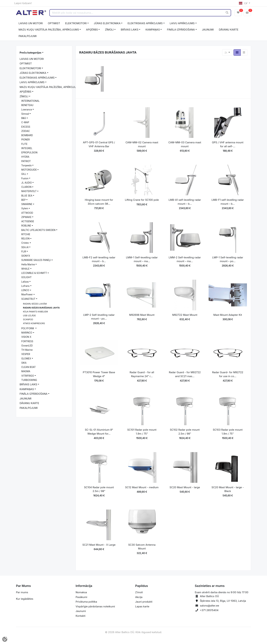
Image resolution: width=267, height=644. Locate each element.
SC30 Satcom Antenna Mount (142, 547)
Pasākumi (81, 597)
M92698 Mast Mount (142, 315)
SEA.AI (25, 247)
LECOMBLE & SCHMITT (34, 273)
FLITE (24, 144)
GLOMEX (26, 359)
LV (244, 3)
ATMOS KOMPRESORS (34, 323)
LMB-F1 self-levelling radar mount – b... (228, 202)
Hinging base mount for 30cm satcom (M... (99, 202)
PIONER (26, 140)
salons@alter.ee (210, 606)
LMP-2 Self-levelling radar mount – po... (99, 317)
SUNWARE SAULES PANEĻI (36, 260)
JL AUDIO (27, 183)
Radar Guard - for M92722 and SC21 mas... (185, 374)
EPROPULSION (29, 153)
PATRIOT (26, 161)
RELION (25, 239)
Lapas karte (142, 606)
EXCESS (26, 127)
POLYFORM (28, 328)
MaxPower (27, 294)
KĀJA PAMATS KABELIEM (35, 312)
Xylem (25, 208)
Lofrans (25, 286)
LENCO (25, 290)
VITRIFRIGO (28, 376)
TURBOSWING (29, 380)
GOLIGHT (26, 277)
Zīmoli (139, 592)
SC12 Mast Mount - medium (142, 487)
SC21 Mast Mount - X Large (99, 545)
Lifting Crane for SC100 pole (142, 200)
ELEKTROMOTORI (76, 23)
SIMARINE (27, 204)
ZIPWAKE (26, 217)
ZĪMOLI (109, 30)
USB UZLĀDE (29, 316)
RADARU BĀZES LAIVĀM (35, 304)
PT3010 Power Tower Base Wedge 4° (99, 374)
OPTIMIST (54, 23)
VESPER (26, 354)
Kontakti (81, 616)
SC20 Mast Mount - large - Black (228, 489)
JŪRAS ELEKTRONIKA (107, 23)
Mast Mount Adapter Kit (228, 315)
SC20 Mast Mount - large (185, 487)
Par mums (22, 592)
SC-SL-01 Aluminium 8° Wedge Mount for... (99, 432)
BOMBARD (27, 135)
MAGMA (26, 371)
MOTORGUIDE (29, 170)
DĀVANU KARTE (229, 30)
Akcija (139, 597)
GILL (24, 174)
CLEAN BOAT (28, 367)
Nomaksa (81, 592)
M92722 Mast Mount (185, 315)
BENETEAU (27, 105)
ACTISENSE (28, 221)
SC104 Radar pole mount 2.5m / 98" (99, 489)
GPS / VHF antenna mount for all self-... (228, 144)
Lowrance (27, 110)
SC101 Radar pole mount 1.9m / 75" (142, 432)
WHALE (25, 269)
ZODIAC (26, 131)
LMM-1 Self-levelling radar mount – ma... (142, 259)
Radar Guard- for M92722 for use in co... (228, 374)
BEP (23, 200)
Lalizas (25, 282)
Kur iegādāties (25, 599)
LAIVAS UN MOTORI (31, 23)
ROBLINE (26, 226)
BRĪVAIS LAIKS (129, 30)
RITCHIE (26, 234)
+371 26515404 (209, 610)
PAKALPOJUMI (28, 36)
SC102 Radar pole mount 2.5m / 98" (185, 432)
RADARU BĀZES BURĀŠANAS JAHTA (41, 308)
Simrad (25, 114)
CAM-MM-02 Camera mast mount (142, 144)
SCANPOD (28, 319)
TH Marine (27, 350)
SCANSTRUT (28, 299)
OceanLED (27, 346)
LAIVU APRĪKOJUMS (182, 23)
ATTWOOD (27, 213)
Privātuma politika (86, 602)
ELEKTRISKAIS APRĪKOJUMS (145, 23)
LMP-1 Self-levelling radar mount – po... (228, 259)
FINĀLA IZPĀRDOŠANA (181, 30)
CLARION (26, 187)
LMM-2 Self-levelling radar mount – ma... (185, 259)
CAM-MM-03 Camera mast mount (185, 144)
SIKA (24, 363)
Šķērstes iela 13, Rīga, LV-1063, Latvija (223, 601)
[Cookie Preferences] (5, 639)
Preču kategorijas (30, 53)
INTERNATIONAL (30, 101)
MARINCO (27, 333)
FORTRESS (27, 341)
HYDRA (25, 157)
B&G (24, 118)
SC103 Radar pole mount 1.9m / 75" (228, 432)
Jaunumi (81, 611)
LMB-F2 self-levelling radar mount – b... (99, 259)
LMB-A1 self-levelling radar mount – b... (185, 202)
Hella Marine (28, 264)
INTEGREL (27, 148)
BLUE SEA (27, 196)
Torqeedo (26, 165)
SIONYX (26, 256)
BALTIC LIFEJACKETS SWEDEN (38, 230)
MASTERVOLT (29, 191)
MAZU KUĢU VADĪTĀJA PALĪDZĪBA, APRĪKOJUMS (49, 30)
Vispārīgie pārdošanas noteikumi (95, 606)
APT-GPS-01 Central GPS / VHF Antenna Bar (99, 144)
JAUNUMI (208, 30)
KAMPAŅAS (153, 30)
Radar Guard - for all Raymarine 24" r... (142, 374)
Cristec (25, 243)
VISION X (26, 337)
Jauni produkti (144, 602)
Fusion (25, 178)
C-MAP (25, 122)
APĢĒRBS (92, 30)
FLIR (24, 252)
